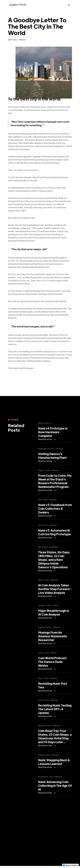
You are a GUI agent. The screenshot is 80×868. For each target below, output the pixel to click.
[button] (69, 5)
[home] (18, 5)
